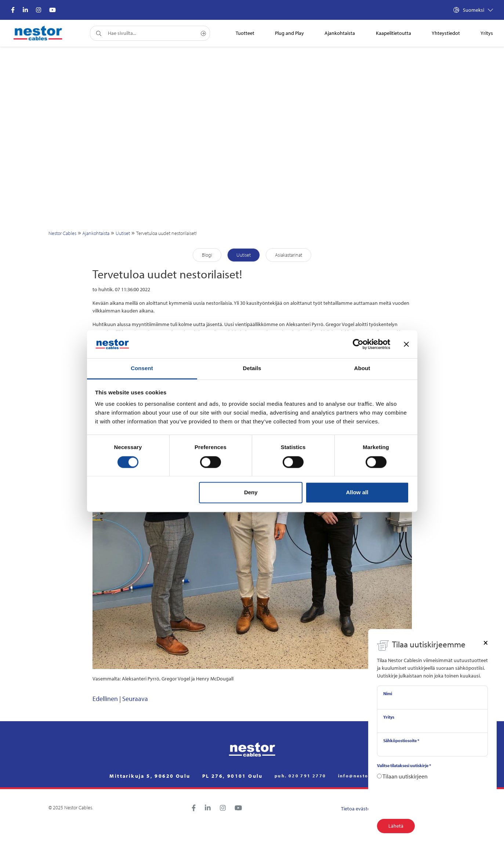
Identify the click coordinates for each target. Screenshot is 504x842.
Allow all (357, 493)
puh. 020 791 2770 (300, 776)
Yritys (389, 717)
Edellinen (105, 699)
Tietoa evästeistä (359, 809)
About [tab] (362, 368)
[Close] (486, 642)
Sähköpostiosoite (401, 740)
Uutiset (123, 233)
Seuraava (135, 699)
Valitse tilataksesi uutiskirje (404, 765)
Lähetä (396, 826)
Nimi (388, 693)
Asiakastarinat (289, 255)
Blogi (207, 255)
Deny (251, 493)
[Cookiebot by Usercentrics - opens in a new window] (358, 344)
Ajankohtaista (96, 233)
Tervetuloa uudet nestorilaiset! (166, 233)
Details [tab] (252, 368)
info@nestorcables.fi (366, 776)
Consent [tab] (142, 368)
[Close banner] (406, 344)
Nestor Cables (62, 233)
